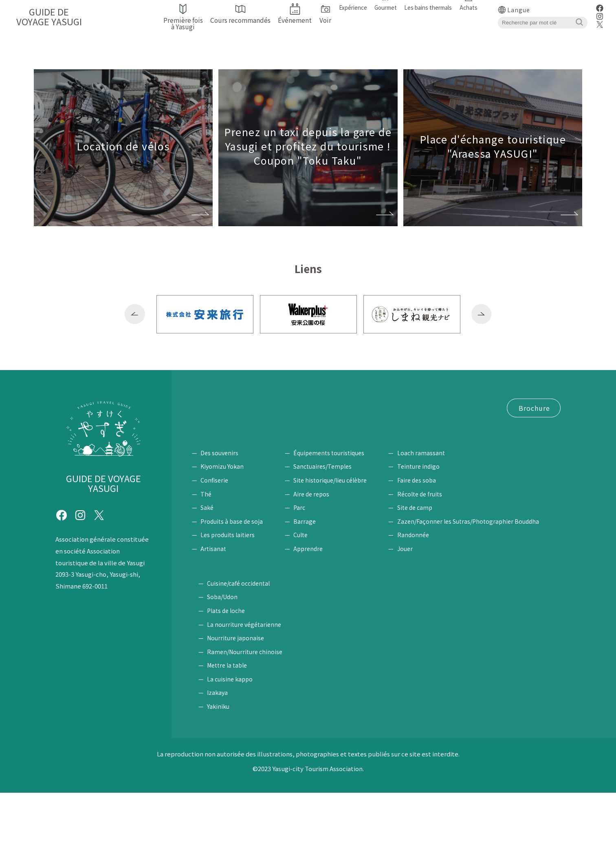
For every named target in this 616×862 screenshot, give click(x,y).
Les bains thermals (230, 639)
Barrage (316, 589)
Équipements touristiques (340, 521)
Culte (311, 603)
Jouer (427, 617)
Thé (206, 562)
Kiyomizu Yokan (222, 534)
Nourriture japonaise (514, 708)
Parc (310, 575)
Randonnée (435, 603)
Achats (203, 508)
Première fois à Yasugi (225, 403)
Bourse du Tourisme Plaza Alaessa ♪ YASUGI (260, 449)
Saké (207, 575)
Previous (135, 314)
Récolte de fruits (441, 562)
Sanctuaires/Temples (333, 534)
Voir (302, 508)
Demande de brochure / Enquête (241, 464)
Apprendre (319, 617)
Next (482, 314)
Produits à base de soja (232, 589)
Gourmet (492, 639)
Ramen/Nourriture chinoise (523, 721)
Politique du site (218, 479)
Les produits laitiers (228, 603)
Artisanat (213, 617)
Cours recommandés (303, 403)
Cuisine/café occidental (517, 653)
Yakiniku (496, 776)
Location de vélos (304, 418)
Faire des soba (438, 548)
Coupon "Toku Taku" (224, 433)
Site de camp (436, 575)
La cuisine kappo (508, 748)
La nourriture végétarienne (522, 694)
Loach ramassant (443, 521)
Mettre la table (505, 735)
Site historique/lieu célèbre (341, 548)
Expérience (429, 508)
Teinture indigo (440, 534)
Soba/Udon (500, 666)
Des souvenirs (219, 521)
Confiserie (214, 548)
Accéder (252, 418)
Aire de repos (322, 562)
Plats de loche (504, 680)
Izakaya (496, 762)
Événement (209, 418)
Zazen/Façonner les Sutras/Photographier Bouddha (490, 589)
